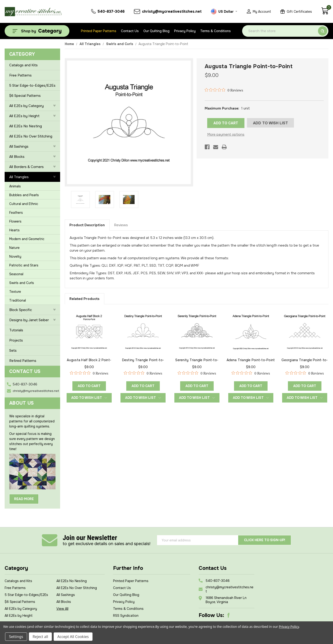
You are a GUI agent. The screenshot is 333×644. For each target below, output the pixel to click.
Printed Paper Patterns (99, 31)
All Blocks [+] (32, 157)
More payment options (226, 134)
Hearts (14, 230)
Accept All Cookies (73, 637)
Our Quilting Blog (156, 31)
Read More (24, 499)
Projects (16, 340)
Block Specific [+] (32, 310)
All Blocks (64, 602)
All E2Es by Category (21, 609)
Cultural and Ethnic (24, 204)
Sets (13, 351)
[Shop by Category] (37, 31)
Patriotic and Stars (24, 265)
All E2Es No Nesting (26, 126)
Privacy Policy (185, 31)
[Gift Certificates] (296, 11)
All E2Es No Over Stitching (31, 136)
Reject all (40, 637)
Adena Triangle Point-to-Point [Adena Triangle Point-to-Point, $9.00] (251, 360)
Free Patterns (20, 75)
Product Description (87, 225)
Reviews (121, 225)
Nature (14, 248)
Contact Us (130, 31)
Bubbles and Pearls (24, 195)
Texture (15, 292)
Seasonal (16, 274)
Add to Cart (89, 386)
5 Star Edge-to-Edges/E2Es (32, 85)
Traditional (18, 300)
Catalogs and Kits (23, 65)
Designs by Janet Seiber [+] (32, 320)
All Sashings (66, 595)
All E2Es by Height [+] (32, 116)
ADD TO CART (226, 123)
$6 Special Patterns (25, 96)
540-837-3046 (25, 384)
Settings (16, 637)
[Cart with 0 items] (325, 13)
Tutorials (16, 330)
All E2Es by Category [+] (32, 106)
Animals (15, 186)
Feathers (16, 213)
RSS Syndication (126, 616)
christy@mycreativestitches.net (36, 391)
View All (62, 609)
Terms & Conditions (216, 31)
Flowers (15, 221)
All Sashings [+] (32, 147)
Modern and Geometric (27, 239)
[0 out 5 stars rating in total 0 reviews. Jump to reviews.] (224, 90)
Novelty (15, 256)
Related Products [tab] (84, 299)
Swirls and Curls (22, 283)
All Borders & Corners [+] (32, 167)
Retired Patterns (23, 361)
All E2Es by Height (19, 616)
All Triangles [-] (32, 177)
